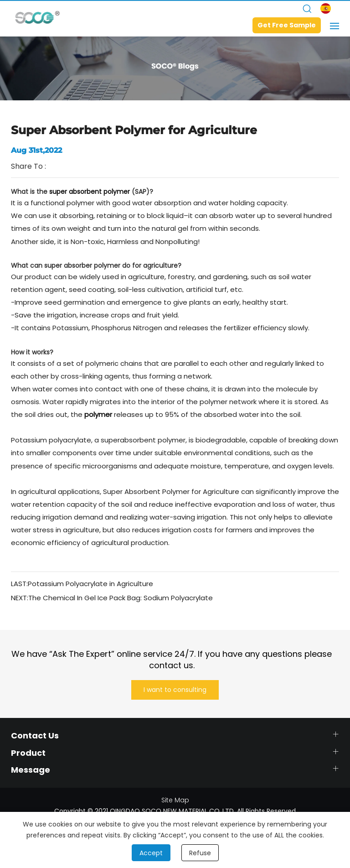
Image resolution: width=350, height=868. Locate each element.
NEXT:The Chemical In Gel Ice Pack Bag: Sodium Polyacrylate (112, 598)
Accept (151, 853)
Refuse (200, 853)
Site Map (175, 800)
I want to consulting (175, 690)
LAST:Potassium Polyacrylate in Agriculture (82, 584)
